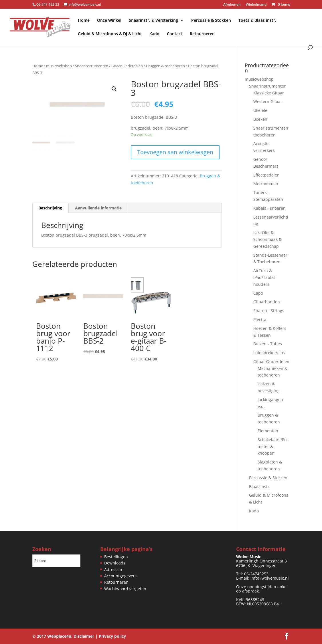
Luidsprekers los (269, 353)
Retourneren (202, 34)
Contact (175, 34)
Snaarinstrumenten (92, 66)
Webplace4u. (60, 636)
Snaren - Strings (269, 311)
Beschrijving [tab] (50, 208)
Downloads (115, 563)
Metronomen (266, 184)
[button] (114, 89)
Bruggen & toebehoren (165, 66)
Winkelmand (256, 5)
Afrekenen (232, 5)
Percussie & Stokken (211, 21)
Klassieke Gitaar (269, 93)
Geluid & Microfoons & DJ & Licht (110, 34)
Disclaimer (84, 636)
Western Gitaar (268, 101)
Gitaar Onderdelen (127, 66)
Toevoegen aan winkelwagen (175, 152)
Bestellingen (116, 557)
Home (84, 21)
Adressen (113, 569)
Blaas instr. (260, 487)
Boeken (260, 119)
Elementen (268, 431)
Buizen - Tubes (268, 344)
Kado (154, 34)
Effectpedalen (266, 175)
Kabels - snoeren (269, 208)
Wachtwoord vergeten (125, 589)
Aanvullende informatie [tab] (98, 208)
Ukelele (260, 110)
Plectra (260, 319)
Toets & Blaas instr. (257, 21)
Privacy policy (112, 636)
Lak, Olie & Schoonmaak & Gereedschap (267, 239)
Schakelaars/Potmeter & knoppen (273, 446)
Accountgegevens (121, 576)
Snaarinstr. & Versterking (153, 21)
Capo (258, 293)
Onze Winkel (109, 21)
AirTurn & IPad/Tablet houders (264, 277)
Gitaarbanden (267, 302)
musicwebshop (59, 66)
